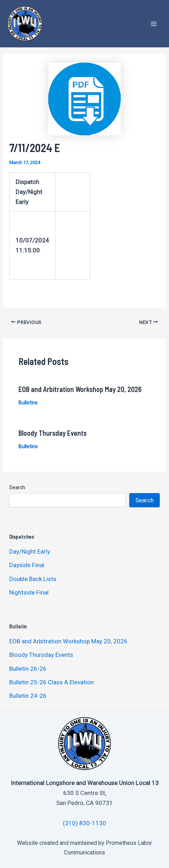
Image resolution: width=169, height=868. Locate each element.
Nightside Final (29, 592)
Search (17, 487)
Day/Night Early (30, 551)
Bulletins (28, 403)
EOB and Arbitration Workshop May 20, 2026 (80, 389)
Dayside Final (27, 565)
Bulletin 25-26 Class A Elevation (51, 682)
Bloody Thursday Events (53, 433)
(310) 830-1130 (84, 823)
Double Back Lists (34, 579)
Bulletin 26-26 (28, 669)
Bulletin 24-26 (28, 696)
